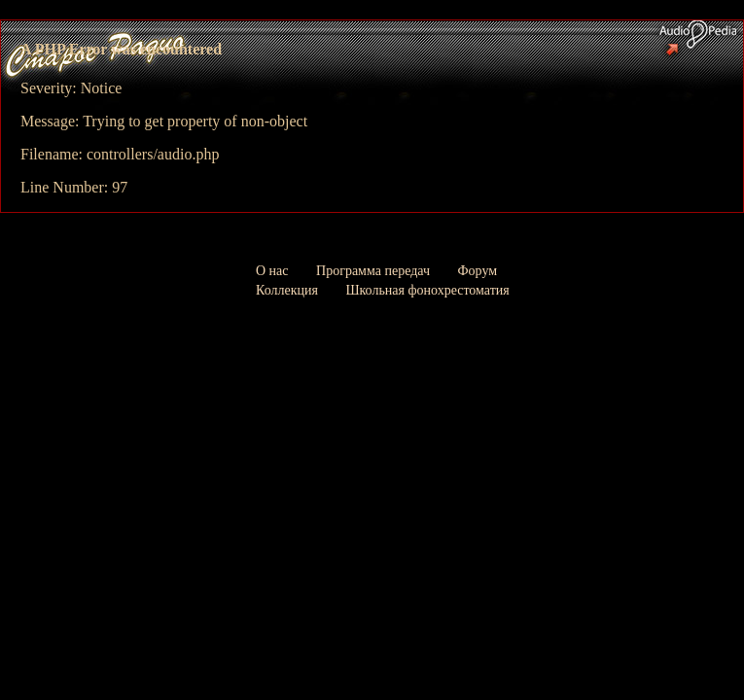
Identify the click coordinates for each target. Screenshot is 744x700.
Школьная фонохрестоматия (427, 290)
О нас (272, 271)
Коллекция (287, 290)
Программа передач (373, 271)
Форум (478, 271)
